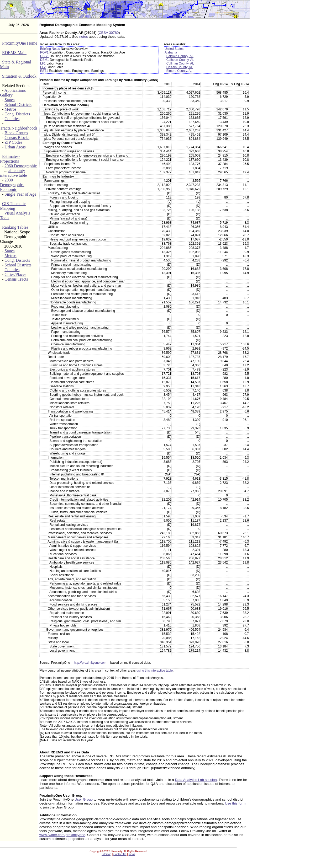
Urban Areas (15, 147)
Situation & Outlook (19, 76)
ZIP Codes (13, 142)
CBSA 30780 (109, 33)
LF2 (43, 67)
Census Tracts (16, 279)
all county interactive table (14, 173)
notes (84, 37)
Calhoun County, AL (180, 60)
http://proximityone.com (90, 663)
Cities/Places (15, 274)
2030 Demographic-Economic (12, 185)
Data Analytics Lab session (196, 780)
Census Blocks (17, 138)
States (9, 100)
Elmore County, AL (179, 71)
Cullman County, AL (180, 63)
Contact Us (120, 854)
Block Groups (16, 133)
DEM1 (44, 60)
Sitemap (106, 854)
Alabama (171, 52)
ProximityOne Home (20, 43)
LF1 (43, 63)
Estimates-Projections (10, 159)
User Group (84, 799)
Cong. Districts (17, 114)
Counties (12, 119)
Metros (10, 109)
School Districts (18, 105)
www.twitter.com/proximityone (62, 835)
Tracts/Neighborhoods (19, 128)
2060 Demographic (21, 166)
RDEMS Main (14, 53)
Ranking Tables (15, 227)
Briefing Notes (50, 49)
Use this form (235, 803)
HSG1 (44, 56)
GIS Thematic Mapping (13, 206)
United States (174, 49)
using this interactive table (155, 671)
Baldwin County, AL (180, 56)
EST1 (44, 71)
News (132, 854)
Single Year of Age (20, 194)
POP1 (44, 52)
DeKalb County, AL (180, 67)
